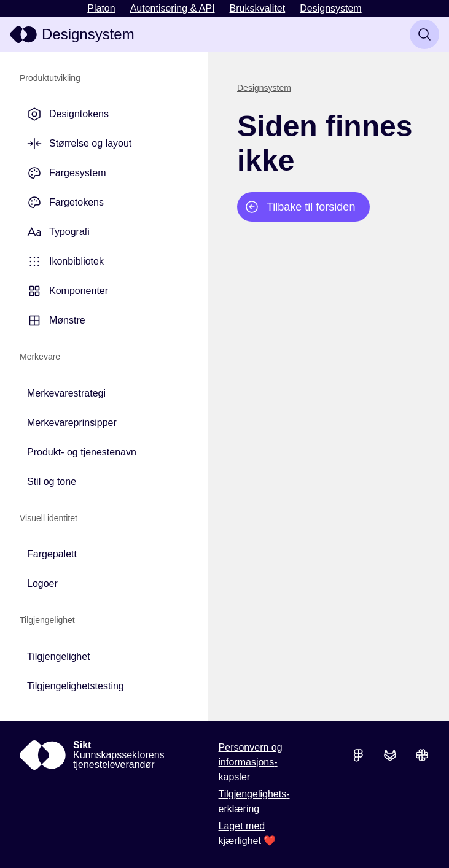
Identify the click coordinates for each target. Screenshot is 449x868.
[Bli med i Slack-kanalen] (422, 755)
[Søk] (424, 34)
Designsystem (330, 8)
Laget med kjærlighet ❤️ (248, 833)
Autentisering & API (173, 8)
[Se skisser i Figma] (358, 755)
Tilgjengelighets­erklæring (254, 801)
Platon (101, 8)
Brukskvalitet (258, 8)
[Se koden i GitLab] (390, 755)
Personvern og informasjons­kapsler (251, 762)
